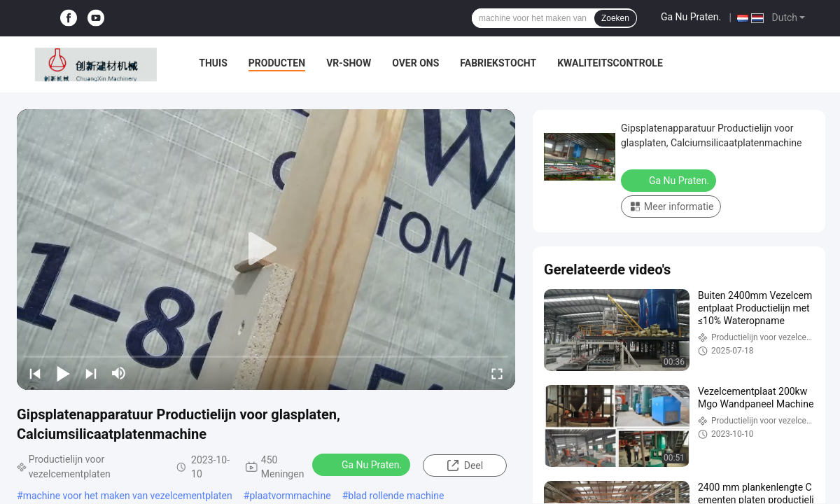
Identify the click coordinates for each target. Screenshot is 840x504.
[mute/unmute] (119, 373)
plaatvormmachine (290, 496)
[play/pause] (63, 373)
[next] (91, 373)
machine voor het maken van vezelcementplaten (128, 496)
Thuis (213, 63)
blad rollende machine (396, 496)
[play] (266, 249)
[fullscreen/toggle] (497, 373)
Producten (277, 63)
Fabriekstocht (498, 63)
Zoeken (615, 18)
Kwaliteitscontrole (610, 63)
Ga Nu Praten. (691, 17)
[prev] (35, 373)
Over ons (415, 63)
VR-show (349, 63)
